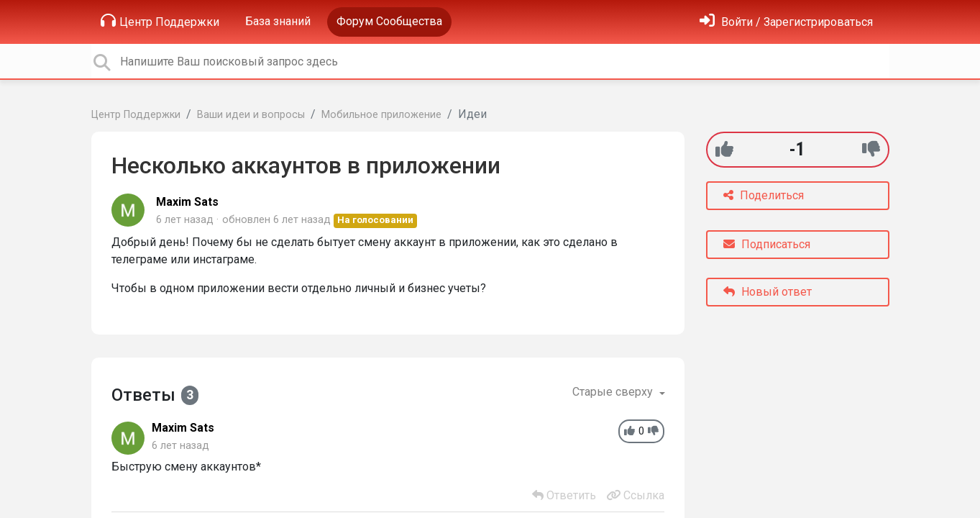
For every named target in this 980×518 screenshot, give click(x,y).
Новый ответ (768, 292)
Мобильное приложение (381, 115)
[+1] (724, 149)
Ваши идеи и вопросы (251, 115)
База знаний (278, 21)
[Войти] (786, 22)
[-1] (871, 149)
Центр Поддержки (160, 21)
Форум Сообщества (389, 21)
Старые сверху (614, 392)
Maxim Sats (187, 202)
